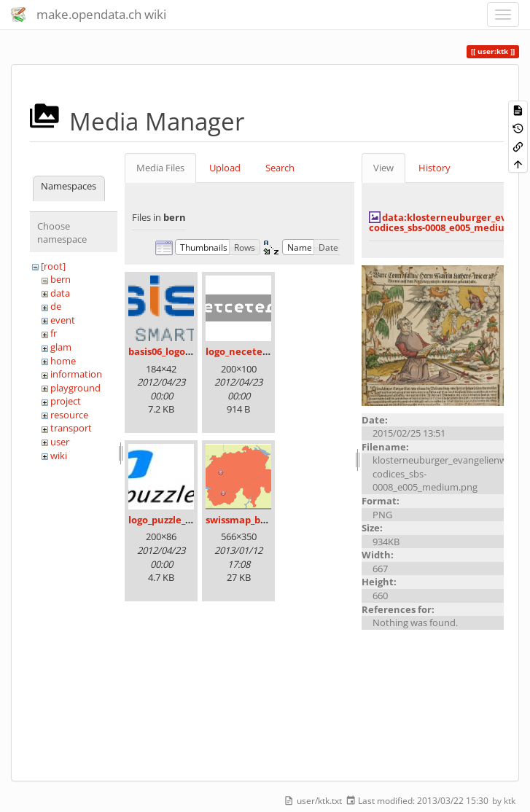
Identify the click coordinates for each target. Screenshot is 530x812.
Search (280, 168)
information (76, 374)
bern (61, 279)
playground (75, 388)
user (60, 442)
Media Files (160, 168)
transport (71, 428)
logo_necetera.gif (246, 351)
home (63, 361)
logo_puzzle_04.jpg (170, 520)
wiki (59, 456)
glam (61, 347)
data (60, 293)
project (66, 401)
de (56, 306)
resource (69, 415)
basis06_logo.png (167, 351)
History (434, 168)
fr (54, 333)
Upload (225, 168)
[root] (53, 266)
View (383, 168)
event (63, 320)
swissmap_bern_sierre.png (267, 520)
